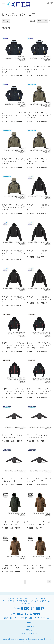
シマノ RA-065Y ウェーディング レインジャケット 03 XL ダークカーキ (14, 161)
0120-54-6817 (33, 608)
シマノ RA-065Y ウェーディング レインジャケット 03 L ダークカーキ (39, 161)
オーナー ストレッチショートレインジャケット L (14, 479)
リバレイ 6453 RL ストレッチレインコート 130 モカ (14, 567)
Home (29, 623)
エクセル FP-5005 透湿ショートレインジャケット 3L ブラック (39, 207)
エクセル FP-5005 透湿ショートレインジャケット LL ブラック (14, 253)
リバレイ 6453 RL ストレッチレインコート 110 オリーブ (14, 523)
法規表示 (29, 630)
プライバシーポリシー (29, 634)
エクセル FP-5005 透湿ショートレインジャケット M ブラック (14, 299)
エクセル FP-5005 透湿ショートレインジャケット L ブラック (39, 252)
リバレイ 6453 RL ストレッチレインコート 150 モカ (39, 523)
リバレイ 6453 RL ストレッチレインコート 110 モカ (39, 567)
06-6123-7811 (29, 614)
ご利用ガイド (29, 626)
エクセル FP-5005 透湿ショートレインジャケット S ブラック (39, 298)
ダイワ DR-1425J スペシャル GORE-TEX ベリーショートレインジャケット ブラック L (39, 345)
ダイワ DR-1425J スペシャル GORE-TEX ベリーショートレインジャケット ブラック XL (14, 391)
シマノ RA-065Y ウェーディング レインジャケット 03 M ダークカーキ (14, 207)
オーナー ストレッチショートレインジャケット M (39, 479)
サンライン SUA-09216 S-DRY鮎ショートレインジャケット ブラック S (14, 115)
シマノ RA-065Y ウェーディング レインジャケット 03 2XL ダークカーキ (39, 115)
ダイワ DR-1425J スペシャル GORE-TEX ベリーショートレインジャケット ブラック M (39, 391)
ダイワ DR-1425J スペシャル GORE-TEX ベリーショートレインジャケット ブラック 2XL (14, 345)
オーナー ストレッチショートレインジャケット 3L (14, 436)
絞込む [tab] (6, 21)
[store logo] (19, 5)
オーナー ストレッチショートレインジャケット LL (39, 436)
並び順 (33, 21)
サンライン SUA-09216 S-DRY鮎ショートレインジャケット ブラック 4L (39, 69)
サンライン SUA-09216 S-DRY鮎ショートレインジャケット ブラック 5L (14, 69)
